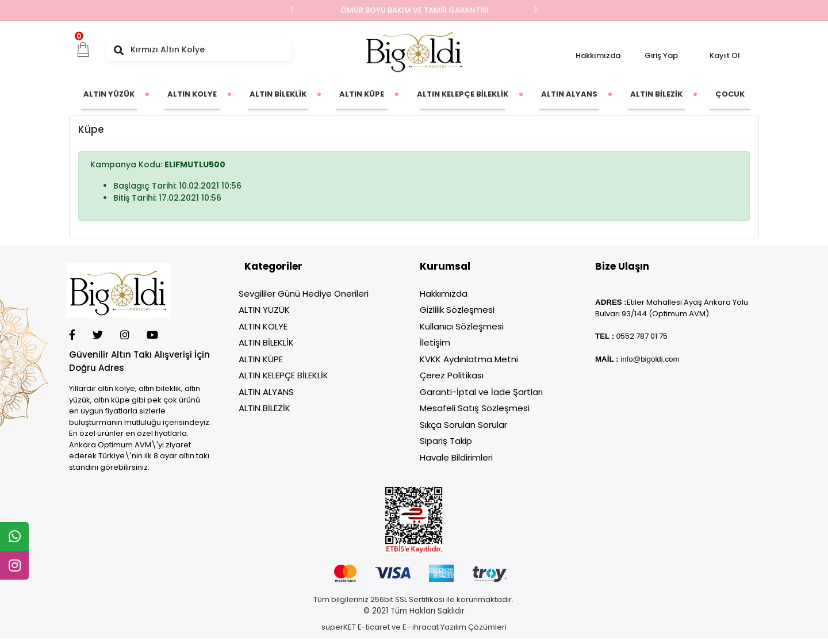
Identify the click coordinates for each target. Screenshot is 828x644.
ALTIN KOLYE (263, 326)
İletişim (435, 342)
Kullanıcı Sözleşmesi (462, 326)
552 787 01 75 (644, 336)
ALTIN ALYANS (266, 392)
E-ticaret (374, 627)
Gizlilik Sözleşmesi (457, 310)
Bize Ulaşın (622, 266)
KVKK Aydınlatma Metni (469, 359)
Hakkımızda (598, 55)
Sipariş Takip (446, 441)
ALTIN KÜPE (261, 359)
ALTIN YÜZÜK (264, 310)
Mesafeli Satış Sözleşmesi (475, 408)
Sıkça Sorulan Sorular (463, 425)
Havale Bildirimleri (456, 457)
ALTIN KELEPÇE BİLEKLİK (283, 375)
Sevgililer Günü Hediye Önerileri (304, 294)
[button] (83, 49)
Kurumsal (445, 266)
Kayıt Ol (725, 55)
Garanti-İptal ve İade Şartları (481, 392)
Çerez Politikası (452, 375)
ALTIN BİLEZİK (264, 408)
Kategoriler (273, 266)
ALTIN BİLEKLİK (266, 342)
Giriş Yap (661, 55)
